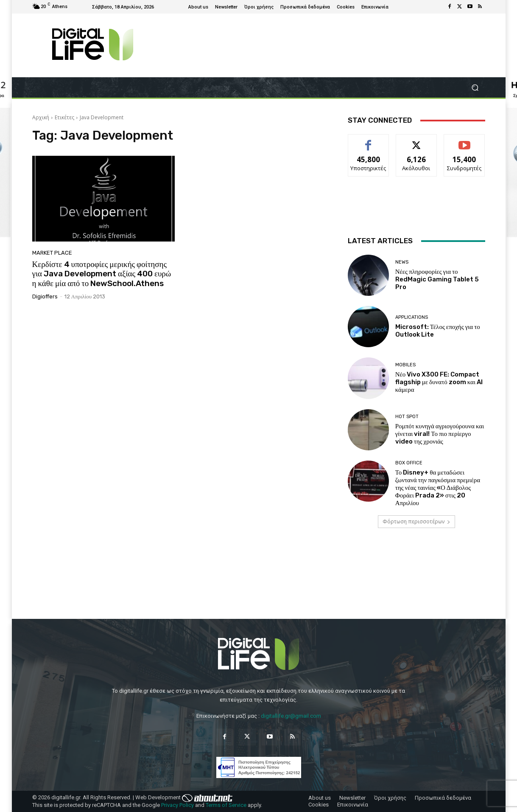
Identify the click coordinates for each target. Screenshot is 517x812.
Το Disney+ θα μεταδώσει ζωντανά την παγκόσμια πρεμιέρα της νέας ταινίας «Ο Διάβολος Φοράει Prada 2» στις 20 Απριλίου (438, 488)
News (402, 262)
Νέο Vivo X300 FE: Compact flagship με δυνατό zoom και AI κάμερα (439, 382)
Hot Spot (407, 417)
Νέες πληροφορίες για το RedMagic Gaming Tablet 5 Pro (437, 279)
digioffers (45, 296)
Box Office (409, 463)
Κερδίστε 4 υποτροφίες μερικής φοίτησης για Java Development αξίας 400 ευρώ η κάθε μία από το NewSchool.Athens (102, 274)
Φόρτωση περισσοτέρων (416, 521)
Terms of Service (226, 805)
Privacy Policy (177, 805)
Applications (412, 317)
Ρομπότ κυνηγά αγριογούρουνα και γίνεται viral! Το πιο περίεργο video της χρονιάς (440, 434)
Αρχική (41, 117)
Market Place (52, 253)
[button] (475, 88)
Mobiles (405, 365)
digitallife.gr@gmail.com (291, 716)
